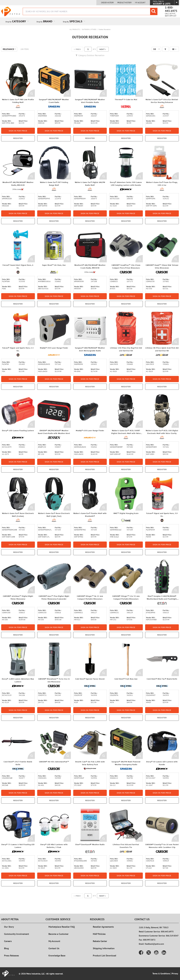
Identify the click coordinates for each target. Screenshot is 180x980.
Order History (107, 3)
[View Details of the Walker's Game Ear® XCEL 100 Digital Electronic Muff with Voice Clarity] (162, 411)
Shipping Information (104, 948)
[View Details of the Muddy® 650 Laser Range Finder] (90, 411)
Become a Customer (59, 934)
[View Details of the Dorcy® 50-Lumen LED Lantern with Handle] (162, 742)
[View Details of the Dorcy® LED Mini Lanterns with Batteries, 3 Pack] (54, 825)
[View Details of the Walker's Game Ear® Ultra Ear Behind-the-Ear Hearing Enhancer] (162, 80)
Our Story (9, 927)
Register (18, 138)
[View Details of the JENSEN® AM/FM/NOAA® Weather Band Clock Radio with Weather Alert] (54, 411)
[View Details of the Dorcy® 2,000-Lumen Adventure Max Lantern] (18, 659)
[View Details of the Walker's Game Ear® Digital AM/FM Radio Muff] (90, 163)
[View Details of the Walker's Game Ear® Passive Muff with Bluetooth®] (90, 494)
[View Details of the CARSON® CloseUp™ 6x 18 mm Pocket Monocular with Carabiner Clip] (162, 825)
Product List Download (104, 955)
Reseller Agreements (103, 927)
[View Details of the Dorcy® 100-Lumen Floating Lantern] (18, 411)
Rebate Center (100, 941)
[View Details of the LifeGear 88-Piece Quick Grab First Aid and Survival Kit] (162, 328)
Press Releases (11, 955)
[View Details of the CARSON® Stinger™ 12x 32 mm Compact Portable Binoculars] (126, 576)
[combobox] (90, 11)
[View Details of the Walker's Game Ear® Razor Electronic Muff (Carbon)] (18, 494)
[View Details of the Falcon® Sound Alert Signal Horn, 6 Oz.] (18, 245)
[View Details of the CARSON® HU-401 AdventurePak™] (54, 742)
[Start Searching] (154, 11)
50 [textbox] (155, 49)
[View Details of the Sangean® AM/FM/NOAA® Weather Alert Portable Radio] (90, 80)
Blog (6, 948)
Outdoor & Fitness (89, 29)
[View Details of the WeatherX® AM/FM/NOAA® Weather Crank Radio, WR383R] (90, 245)
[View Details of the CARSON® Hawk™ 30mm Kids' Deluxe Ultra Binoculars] (162, 245)
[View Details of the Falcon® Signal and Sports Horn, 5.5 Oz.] (18, 328)
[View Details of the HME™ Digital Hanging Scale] (126, 494)
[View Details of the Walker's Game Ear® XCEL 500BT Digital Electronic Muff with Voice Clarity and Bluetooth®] (126, 411)
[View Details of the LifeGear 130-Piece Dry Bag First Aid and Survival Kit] (126, 328)
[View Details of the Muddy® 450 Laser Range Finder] (54, 328)
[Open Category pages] (30, 21)
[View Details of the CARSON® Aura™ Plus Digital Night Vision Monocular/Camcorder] (54, 576)
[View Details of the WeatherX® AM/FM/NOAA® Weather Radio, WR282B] (18, 163)
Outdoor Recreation (104, 29)
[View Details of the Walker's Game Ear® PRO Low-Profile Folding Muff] (18, 80)
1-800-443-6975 (171, 9)
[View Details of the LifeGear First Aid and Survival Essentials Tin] (126, 825)
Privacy (175, 974)
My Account (140, 3)
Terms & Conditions (161, 974)
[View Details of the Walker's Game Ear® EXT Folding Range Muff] (54, 163)
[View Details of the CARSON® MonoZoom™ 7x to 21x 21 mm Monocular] (54, 659)
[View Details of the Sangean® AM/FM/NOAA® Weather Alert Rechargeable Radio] (90, 328)
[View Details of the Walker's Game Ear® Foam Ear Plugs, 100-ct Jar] (162, 163)
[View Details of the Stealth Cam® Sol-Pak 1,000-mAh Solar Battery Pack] (90, 742)
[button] (103, 49)
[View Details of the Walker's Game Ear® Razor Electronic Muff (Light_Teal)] (54, 494)
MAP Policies (99, 934)
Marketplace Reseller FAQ (62, 927)
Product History (124, 3)
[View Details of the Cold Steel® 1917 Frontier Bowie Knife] (18, 742)
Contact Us (54, 948)
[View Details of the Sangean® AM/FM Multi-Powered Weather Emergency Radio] (126, 742)
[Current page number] (88, 49)
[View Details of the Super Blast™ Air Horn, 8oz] (54, 245)
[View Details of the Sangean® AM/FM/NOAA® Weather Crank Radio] (54, 80)
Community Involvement (17, 934)
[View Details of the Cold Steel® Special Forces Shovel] (90, 659)
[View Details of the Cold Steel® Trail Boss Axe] (126, 659)
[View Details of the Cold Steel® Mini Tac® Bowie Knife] (162, 659)
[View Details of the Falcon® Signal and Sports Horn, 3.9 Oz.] (162, 494)
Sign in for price (18, 131)
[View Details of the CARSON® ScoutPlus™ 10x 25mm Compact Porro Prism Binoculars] (126, 245)
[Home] (11, 11)
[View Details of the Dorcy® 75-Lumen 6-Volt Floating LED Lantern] (18, 825)
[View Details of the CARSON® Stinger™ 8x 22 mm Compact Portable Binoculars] (90, 576)
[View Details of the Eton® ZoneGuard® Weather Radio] (90, 825)
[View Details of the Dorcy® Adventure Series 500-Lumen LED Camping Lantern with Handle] (126, 163)
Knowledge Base (57, 955)
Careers (8, 941)
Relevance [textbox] (8, 49)
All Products (75, 29)
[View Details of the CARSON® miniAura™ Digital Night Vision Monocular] (18, 576)
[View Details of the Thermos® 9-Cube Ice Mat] (126, 80)
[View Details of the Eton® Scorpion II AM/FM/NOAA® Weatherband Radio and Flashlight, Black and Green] (162, 576)
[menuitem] (17, 21)
